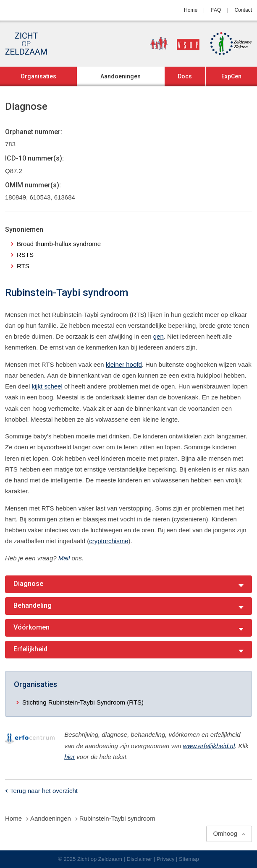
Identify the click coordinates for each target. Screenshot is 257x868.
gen (159, 336)
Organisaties (38, 76)
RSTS (25, 255)
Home (191, 10)
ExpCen (231, 76)
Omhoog (225, 833)
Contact (243, 10)
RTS (23, 266)
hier (69, 757)
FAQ (216, 10)
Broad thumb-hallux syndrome (59, 244)
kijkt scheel (47, 386)
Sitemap (189, 859)
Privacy (166, 859)
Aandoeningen (121, 76)
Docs (185, 76)
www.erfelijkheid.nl (209, 746)
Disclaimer (140, 859)
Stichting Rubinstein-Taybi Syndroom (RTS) (83, 702)
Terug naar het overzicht (44, 791)
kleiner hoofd (124, 364)
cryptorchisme (109, 541)
